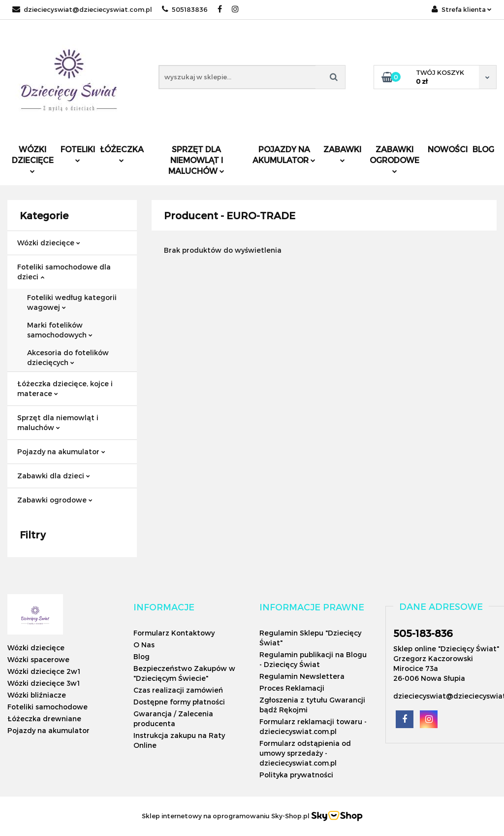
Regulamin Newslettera (302, 676)
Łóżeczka (122, 153)
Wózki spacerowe (38, 659)
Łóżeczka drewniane (44, 719)
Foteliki (78, 153)
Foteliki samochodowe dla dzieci (64, 272)
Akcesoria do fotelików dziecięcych (68, 357)
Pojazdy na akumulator (284, 154)
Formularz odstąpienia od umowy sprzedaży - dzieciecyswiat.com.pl (305, 753)
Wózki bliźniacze (37, 695)
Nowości (448, 149)
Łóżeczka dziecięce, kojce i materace (65, 388)
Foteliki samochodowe (47, 707)
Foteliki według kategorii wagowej (72, 302)
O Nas (144, 645)
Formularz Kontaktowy (174, 633)
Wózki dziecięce (33, 159)
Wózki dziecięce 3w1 (44, 683)
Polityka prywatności (296, 775)
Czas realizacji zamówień (178, 690)
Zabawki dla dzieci (54, 476)
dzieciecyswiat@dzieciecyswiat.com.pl (82, 9)
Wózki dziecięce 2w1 (44, 671)
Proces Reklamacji (292, 688)
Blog (483, 149)
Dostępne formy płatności (179, 702)
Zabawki (342, 153)
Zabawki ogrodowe (394, 159)
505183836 (185, 9)
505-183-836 (423, 633)
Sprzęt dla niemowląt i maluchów (196, 160)
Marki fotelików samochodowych (60, 330)
